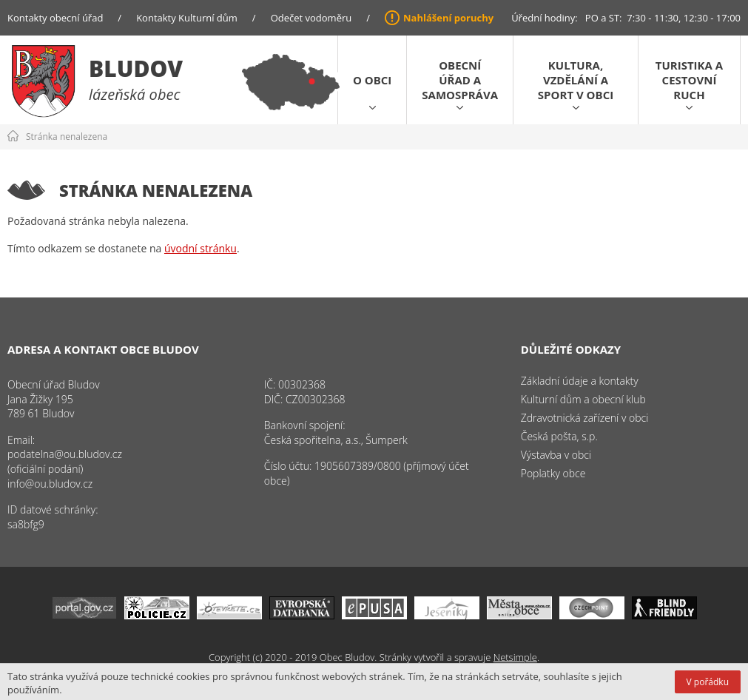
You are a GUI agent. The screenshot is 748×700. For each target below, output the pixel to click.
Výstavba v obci (556, 455)
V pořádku (708, 682)
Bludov (136, 68)
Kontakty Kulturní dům (187, 18)
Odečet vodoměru (311, 18)
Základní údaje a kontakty (580, 381)
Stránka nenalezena (67, 137)
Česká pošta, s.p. (559, 436)
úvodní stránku (201, 248)
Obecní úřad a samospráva (460, 80)
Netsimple (515, 657)
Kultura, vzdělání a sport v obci (576, 80)
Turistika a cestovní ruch (689, 80)
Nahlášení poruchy (448, 18)
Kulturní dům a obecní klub (583, 399)
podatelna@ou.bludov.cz (65, 454)
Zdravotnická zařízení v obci (585, 418)
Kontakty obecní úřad (55, 18)
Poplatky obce (553, 473)
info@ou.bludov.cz (50, 484)
